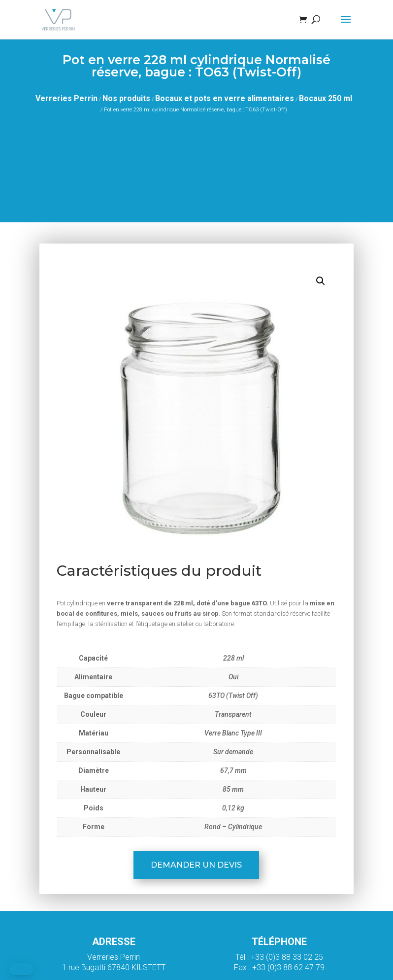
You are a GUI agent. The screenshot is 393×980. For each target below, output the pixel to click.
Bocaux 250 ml (326, 98)
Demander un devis (196, 865)
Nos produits (126, 98)
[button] (321, 281)
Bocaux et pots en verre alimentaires (225, 98)
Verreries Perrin (66, 98)
